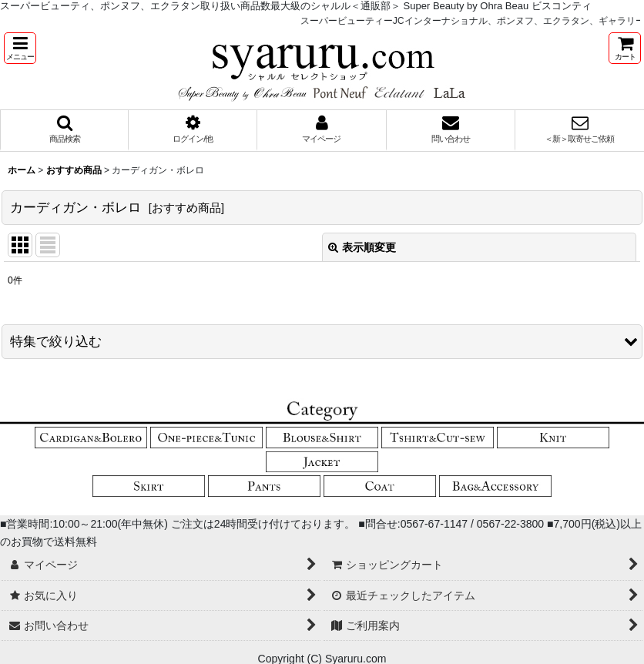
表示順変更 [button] (362, 247)
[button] (20, 48)
